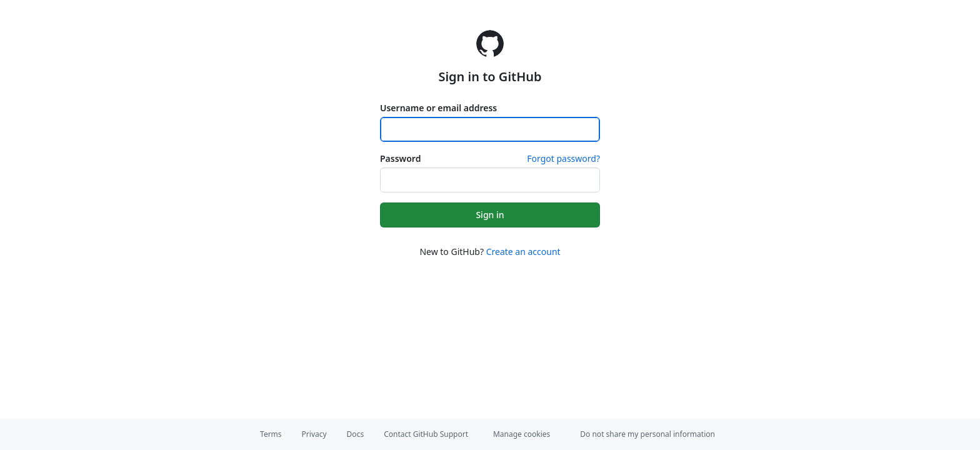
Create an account (523, 252)
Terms (271, 434)
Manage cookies (522, 434)
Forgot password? (563, 158)
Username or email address (438, 108)
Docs (356, 434)
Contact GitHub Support (426, 434)
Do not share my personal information (647, 434)
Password (400, 158)
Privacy (314, 434)
